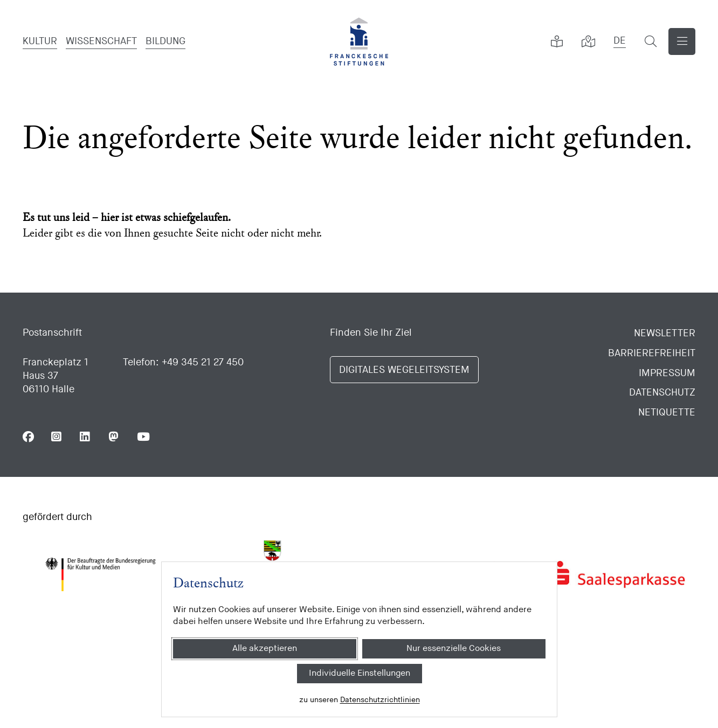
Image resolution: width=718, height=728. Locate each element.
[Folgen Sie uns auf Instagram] (57, 437)
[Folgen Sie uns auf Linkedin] (85, 437)
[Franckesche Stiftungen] (359, 41)
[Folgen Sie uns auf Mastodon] (114, 437)
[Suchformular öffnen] (651, 41)
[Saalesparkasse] (618, 574)
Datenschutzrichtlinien (379, 700)
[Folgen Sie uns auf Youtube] (143, 437)
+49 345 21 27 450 (203, 362)
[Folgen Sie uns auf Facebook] (28, 437)
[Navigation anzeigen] (682, 41)
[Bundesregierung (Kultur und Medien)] (100, 574)
